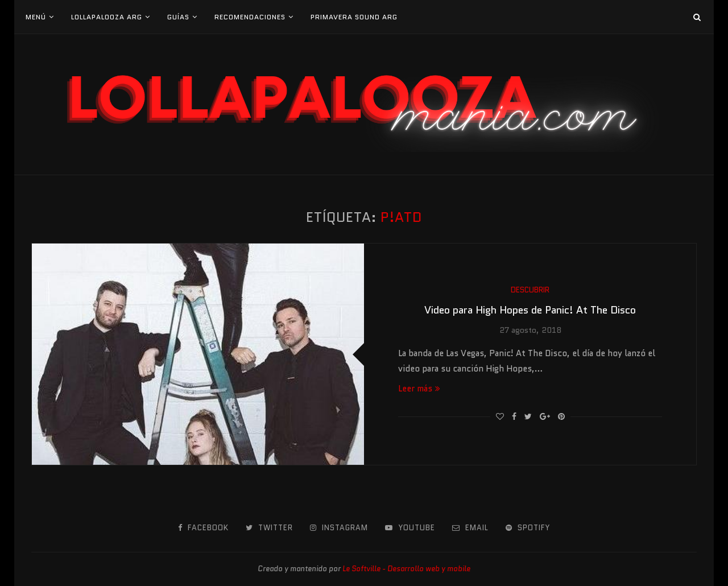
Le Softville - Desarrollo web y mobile (406, 569)
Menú (36, 17)
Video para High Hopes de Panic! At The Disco (530, 310)
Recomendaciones (250, 17)
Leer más (419, 389)
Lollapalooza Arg (107, 17)
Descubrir (530, 290)
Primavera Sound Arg (354, 17)
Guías (178, 17)
